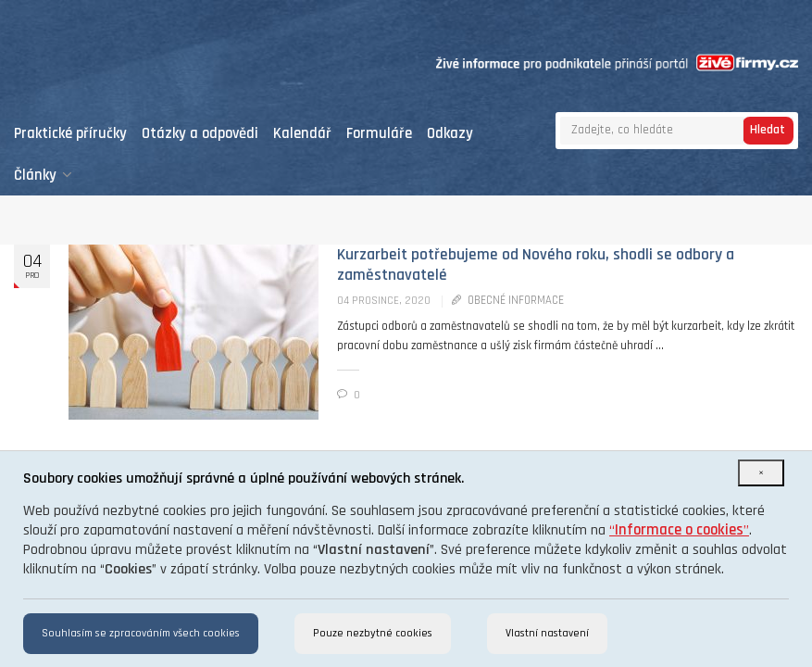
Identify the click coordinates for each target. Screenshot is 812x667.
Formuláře (379, 134)
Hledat (768, 130)
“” (679, 530)
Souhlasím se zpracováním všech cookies (141, 633)
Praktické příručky (70, 134)
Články (43, 176)
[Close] (761, 473)
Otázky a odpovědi (200, 134)
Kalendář (302, 134)
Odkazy (450, 134)
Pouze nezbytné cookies (373, 633)
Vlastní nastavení (547, 633)
